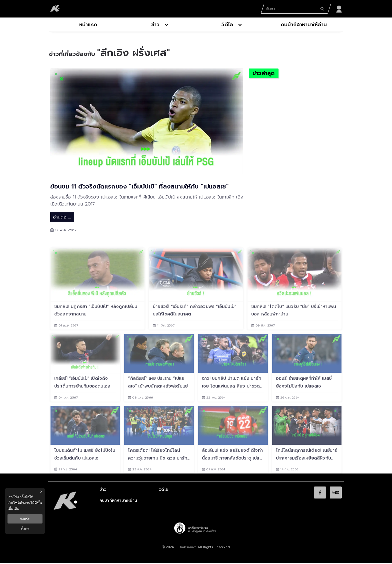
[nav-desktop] (88, 25)
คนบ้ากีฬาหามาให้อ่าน (118, 502)
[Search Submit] (322, 9)
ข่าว (103, 491)
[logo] (55, 9)
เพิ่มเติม (13, 508)
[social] (320, 494)
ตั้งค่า (25, 529)
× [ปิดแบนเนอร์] (41, 492)
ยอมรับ (25, 519)
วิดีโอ (164, 491)
